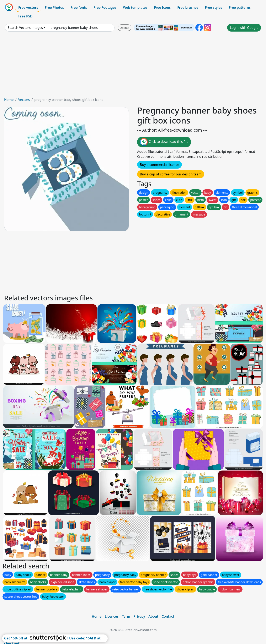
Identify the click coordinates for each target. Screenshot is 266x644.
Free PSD (25, 16)
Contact (168, 616)
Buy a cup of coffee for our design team (171, 174)
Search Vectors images (25, 28)
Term (126, 616)
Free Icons (162, 7)
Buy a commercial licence (159, 165)
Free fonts (79, 7)
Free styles (214, 7)
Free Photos (54, 7)
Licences (112, 616)
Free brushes (188, 7)
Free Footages (105, 7)
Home (9, 100)
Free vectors (28, 7)
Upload (125, 28)
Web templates (135, 7)
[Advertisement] (133, 66)
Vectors (24, 100)
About (153, 616)
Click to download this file (164, 142)
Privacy (139, 616)
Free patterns (240, 7)
